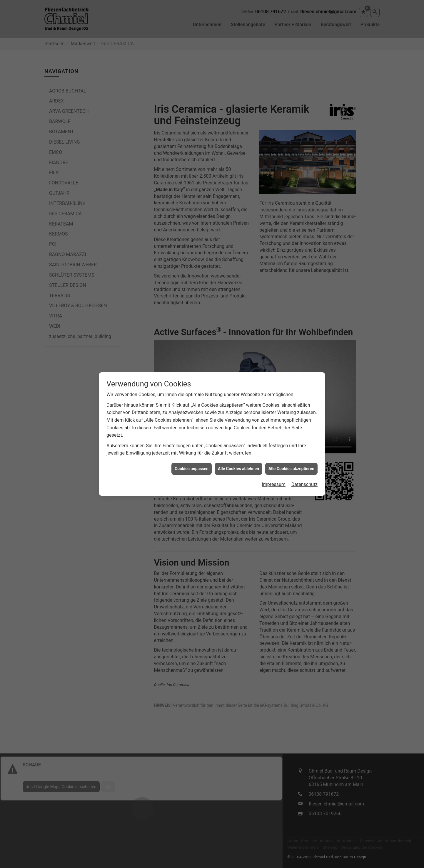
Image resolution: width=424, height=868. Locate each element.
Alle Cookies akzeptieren (291, 389)
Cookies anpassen (192, 389)
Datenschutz (304, 405)
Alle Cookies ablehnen (238, 389)
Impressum (274, 405)
